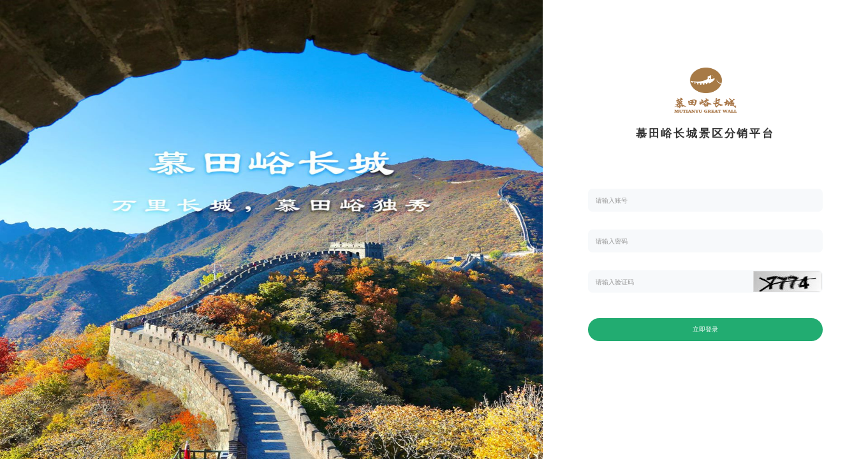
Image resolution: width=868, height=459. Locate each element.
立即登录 (705, 329)
